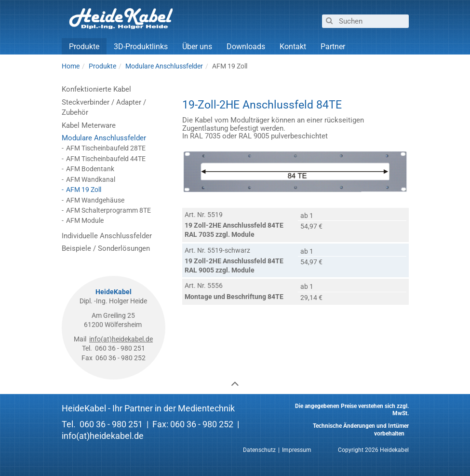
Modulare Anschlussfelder (104, 138)
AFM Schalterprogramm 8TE (108, 210)
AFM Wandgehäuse (95, 200)
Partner (333, 47)
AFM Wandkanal (91, 179)
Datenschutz (259, 450)
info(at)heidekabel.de (121, 339)
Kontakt (293, 47)
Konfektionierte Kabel (96, 89)
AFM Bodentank (90, 169)
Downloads (246, 47)
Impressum (297, 450)
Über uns (197, 47)
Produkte (84, 47)
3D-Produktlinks (141, 47)
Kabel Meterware (89, 125)
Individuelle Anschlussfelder (107, 236)
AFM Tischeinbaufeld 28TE (106, 148)
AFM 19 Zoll (84, 190)
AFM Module (85, 220)
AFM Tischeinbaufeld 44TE (106, 159)
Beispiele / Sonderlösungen (106, 248)
